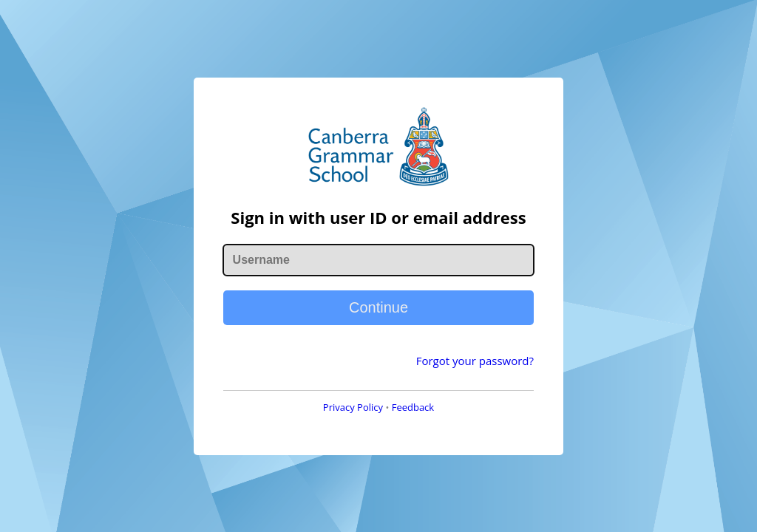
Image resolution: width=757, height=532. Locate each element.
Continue (378, 307)
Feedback (413, 407)
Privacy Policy (353, 407)
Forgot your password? (475, 361)
